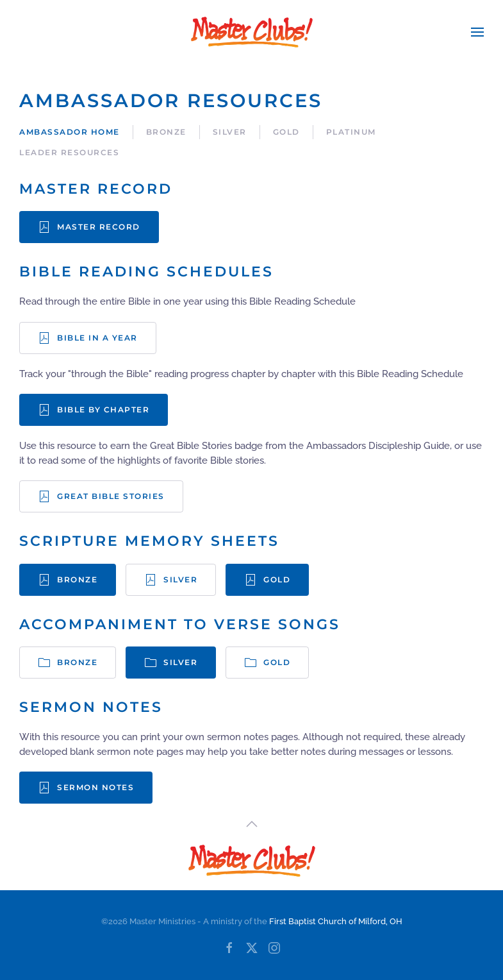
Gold (286, 132)
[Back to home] (252, 32)
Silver (230, 132)
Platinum (351, 132)
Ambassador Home (70, 132)
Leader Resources (69, 152)
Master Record (89, 227)
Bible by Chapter (94, 410)
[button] (477, 32)
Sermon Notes (86, 788)
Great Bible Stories (101, 496)
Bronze (166, 132)
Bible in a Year (88, 338)
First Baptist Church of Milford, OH (336, 921)
